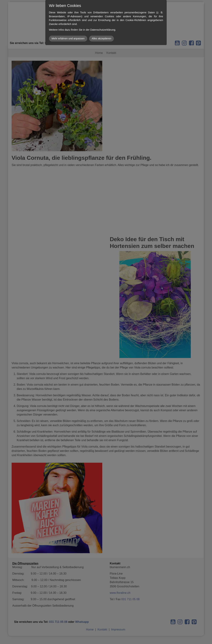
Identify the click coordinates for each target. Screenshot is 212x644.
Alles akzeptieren (102, 38)
